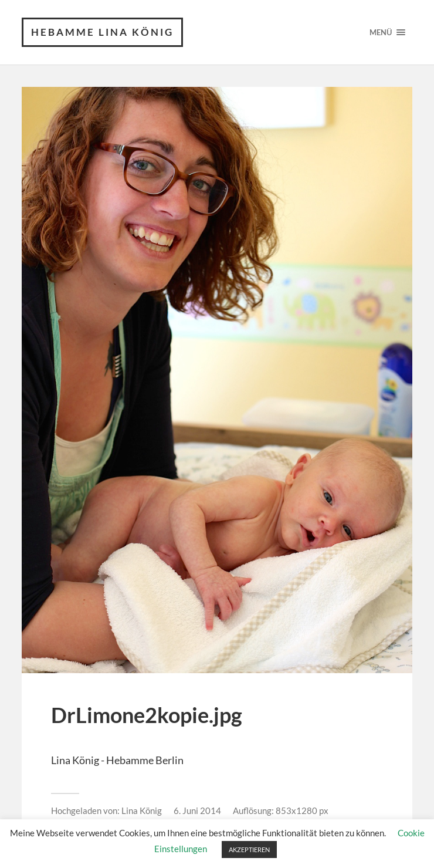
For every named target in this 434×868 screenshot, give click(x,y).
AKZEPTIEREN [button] (249, 850)
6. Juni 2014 (197, 810)
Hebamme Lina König (102, 32)
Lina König (142, 810)
